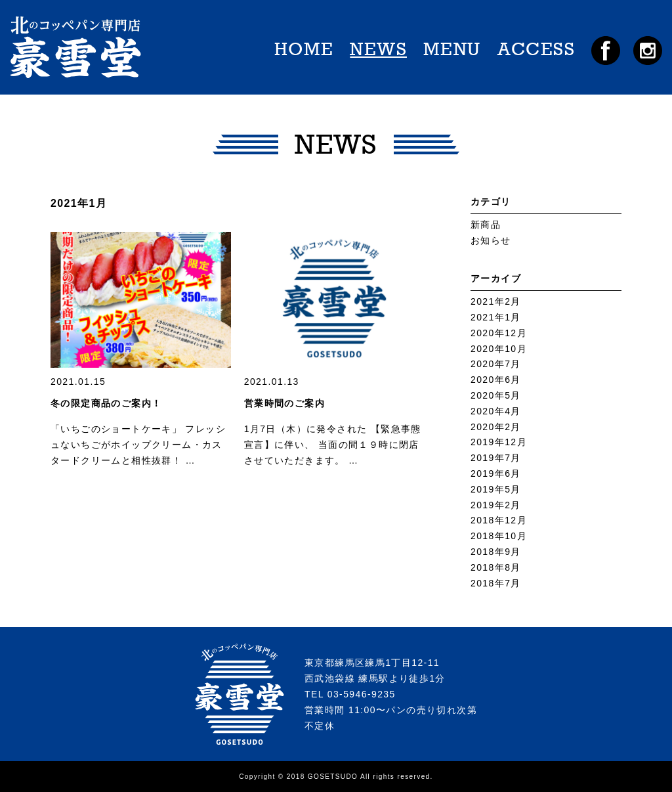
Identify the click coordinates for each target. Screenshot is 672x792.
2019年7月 (496, 458)
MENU (452, 49)
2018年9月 (496, 552)
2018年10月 (499, 536)
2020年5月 (496, 395)
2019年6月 (496, 473)
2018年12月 (499, 520)
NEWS (378, 49)
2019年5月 (496, 489)
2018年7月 (496, 583)
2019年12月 (499, 442)
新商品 (486, 225)
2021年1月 (496, 317)
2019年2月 (496, 505)
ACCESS (536, 49)
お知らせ (491, 240)
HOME (304, 49)
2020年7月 (496, 364)
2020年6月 (496, 380)
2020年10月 (499, 349)
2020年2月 (496, 427)
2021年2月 (496, 301)
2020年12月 (499, 333)
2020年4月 (496, 411)
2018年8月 (496, 567)
